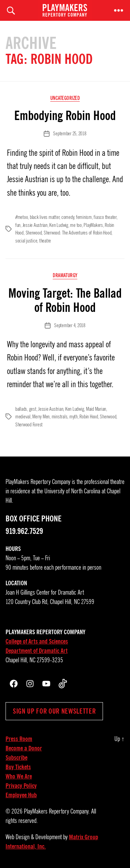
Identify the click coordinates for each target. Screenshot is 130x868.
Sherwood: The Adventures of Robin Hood (77, 233)
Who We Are (19, 776)
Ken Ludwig (59, 225)
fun (18, 225)
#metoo (21, 217)
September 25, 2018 (70, 134)
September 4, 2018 (70, 325)
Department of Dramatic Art (37, 651)
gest (33, 409)
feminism (84, 217)
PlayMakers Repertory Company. (57, 811)
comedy (68, 217)
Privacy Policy (21, 786)
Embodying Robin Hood (65, 116)
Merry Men (41, 417)
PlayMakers (93, 225)
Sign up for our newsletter (54, 711)
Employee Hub (21, 795)
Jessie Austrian (35, 225)
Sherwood (34, 233)
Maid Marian (96, 409)
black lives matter (45, 217)
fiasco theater (105, 217)
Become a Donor (24, 748)
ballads (21, 409)
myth (73, 417)
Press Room (19, 739)
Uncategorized (65, 98)
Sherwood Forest (29, 425)
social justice (26, 241)
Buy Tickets (18, 767)
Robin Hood (89, 417)
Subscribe (16, 758)
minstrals (60, 417)
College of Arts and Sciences (37, 641)
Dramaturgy (65, 276)
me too (76, 225)
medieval (23, 417)
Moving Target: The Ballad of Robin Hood (65, 300)
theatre (45, 241)
